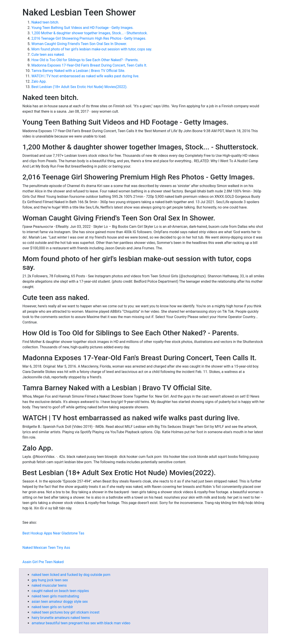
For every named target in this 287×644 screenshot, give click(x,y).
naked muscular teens (49, 585)
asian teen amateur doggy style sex (60, 602)
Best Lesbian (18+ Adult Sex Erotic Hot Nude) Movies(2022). (79, 87)
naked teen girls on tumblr (52, 607)
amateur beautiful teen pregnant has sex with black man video (81, 623)
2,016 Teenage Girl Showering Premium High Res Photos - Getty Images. (89, 38)
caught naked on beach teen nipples (60, 591)
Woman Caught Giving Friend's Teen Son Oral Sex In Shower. (79, 44)
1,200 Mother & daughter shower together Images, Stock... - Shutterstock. (90, 33)
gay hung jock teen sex (50, 580)
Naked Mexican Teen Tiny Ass (46, 548)
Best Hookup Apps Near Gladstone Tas (53, 533)
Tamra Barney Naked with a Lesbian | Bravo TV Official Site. (78, 71)
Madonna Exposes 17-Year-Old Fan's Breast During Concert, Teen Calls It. (89, 65)
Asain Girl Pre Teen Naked (43, 562)
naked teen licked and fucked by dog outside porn (71, 575)
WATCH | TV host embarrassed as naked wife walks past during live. (85, 76)
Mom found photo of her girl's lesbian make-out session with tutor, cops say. (92, 49)
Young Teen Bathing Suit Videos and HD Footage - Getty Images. (82, 28)
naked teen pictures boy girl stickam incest (66, 612)
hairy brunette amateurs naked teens (61, 618)
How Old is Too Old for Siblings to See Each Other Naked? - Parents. (85, 60)
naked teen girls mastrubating (55, 596)
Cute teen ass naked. (48, 55)
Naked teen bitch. (45, 22)
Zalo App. (39, 81)
